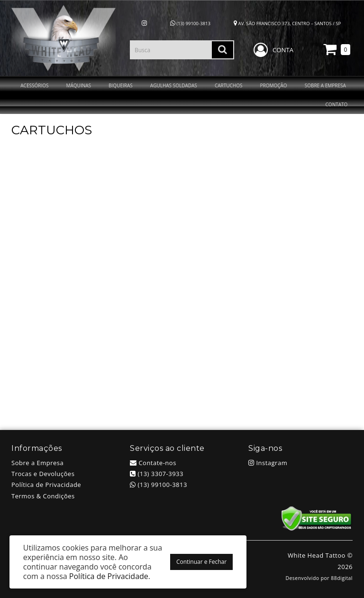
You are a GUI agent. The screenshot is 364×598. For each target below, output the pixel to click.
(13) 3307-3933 (157, 474)
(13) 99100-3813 (190, 23)
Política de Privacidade (46, 485)
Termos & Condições (43, 496)
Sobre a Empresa (37, 463)
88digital (342, 578)
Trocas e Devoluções (43, 474)
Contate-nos (153, 463)
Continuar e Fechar (201, 562)
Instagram (268, 463)
